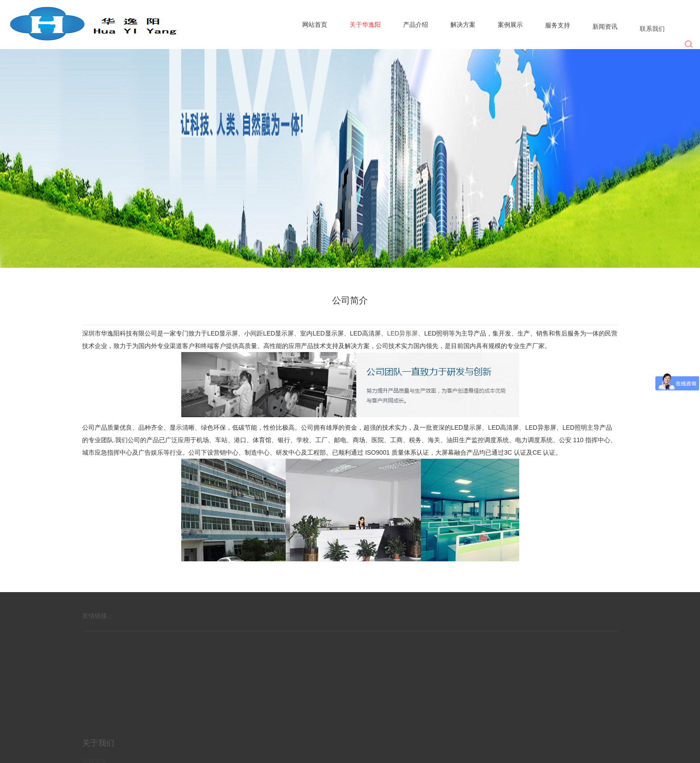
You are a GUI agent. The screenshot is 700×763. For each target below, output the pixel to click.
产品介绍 (416, 25)
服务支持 (558, 28)
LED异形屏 (402, 333)
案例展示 (510, 26)
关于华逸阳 (365, 25)
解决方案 (463, 25)
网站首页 (315, 25)
